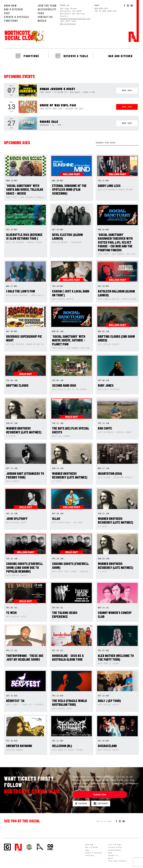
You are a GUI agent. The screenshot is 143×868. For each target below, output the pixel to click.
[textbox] (117, 143)
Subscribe (100, 795)
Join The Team (47, 6)
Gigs (7, 13)
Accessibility (47, 9)
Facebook (81, 804)
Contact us (45, 17)
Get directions (68, 24)
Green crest (29, 847)
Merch (42, 21)
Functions (11, 21)
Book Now (10, 6)
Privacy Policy (115, 847)
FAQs (41, 13)
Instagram (101, 804)
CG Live (50, 847)
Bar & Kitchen (13, 9)
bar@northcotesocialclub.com (75, 19)
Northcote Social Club (24, 36)
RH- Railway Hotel (40, 847)
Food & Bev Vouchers (117, 861)
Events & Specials (17, 17)
